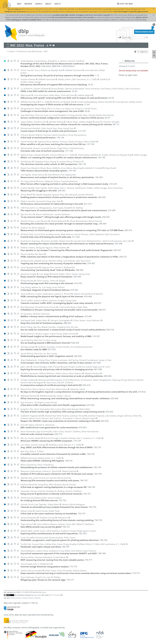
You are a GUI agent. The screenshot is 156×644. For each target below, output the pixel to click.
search (39, 4)
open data (38, 595)
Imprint (37, 598)
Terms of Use (16, 598)
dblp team (42, 592)
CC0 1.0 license (55, 595)
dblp (19, 4)
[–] (123, 61)
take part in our (48, 9)
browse (28, 4)
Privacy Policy (28, 598)
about (48, 4)
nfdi (57, 4)
